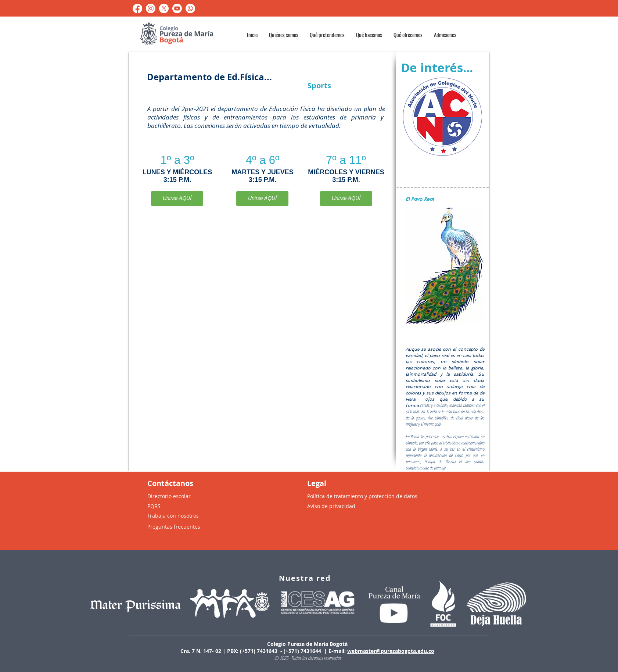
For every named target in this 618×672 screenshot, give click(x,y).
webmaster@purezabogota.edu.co (391, 651)
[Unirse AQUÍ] (177, 199)
